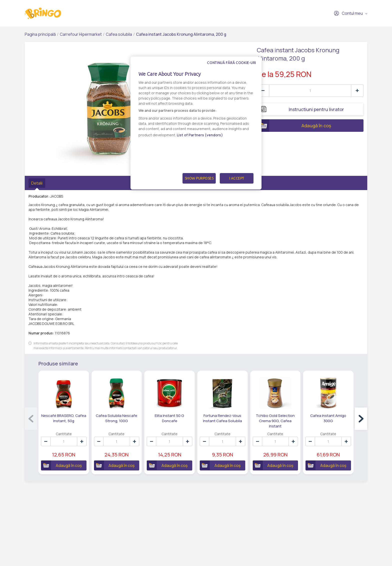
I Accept (237, 178)
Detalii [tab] (37, 183)
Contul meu (348, 13)
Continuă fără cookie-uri (231, 63)
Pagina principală (40, 34)
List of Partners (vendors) (200, 135)
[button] (361, 419)
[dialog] (196, 123)
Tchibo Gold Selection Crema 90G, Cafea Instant (275, 421)
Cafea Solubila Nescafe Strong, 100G (116, 418)
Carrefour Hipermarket (81, 34)
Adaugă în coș (294, 126)
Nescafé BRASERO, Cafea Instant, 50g (64, 418)
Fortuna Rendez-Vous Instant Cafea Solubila (222, 418)
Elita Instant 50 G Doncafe (169, 418)
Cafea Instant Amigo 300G (328, 418)
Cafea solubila (119, 34)
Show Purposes (199, 178)
